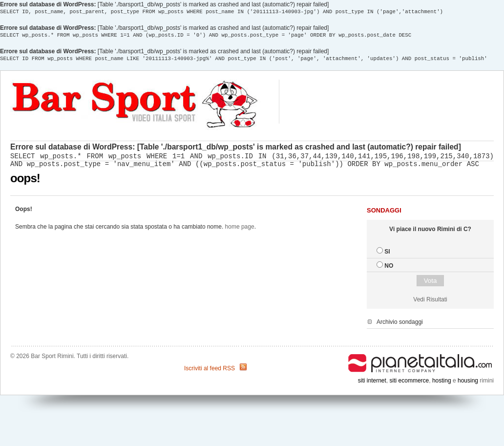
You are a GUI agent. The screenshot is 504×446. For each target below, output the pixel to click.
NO (389, 270)
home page (240, 231)
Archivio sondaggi (400, 326)
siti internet (372, 385)
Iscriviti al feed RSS (210, 373)
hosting (442, 385)
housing (468, 385)
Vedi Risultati (430, 304)
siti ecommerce (409, 385)
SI (387, 256)
